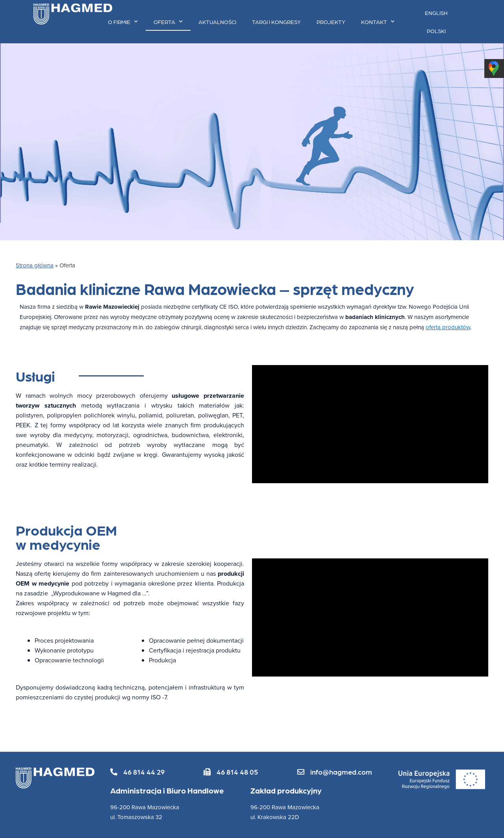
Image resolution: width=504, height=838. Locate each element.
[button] (137, 772)
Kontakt (378, 22)
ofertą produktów (448, 327)
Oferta (168, 22)
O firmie (123, 22)
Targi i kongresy (276, 22)
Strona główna (35, 265)
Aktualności (217, 22)
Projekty (331, 22)
